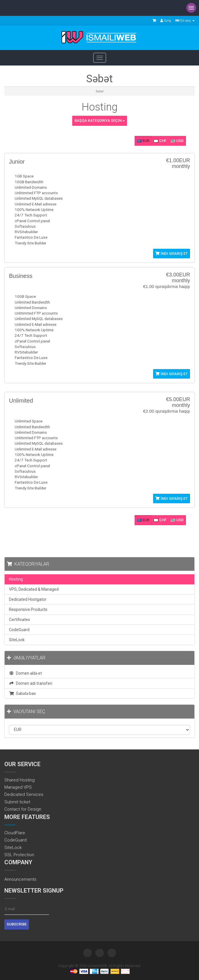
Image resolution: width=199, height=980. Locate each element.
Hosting (16, 579)
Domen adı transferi (31, 683)
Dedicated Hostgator (28, 599)
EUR (143, 141)
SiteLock (17, 640)
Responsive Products (28, 609)
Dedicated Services (24, 794)
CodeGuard (19, 630)
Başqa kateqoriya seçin (100, 120)
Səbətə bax (22, 693)
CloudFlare (15, 833)
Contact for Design (23, 809)
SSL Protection (19, 855)
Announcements (20, 879)
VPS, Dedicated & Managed (34, 589)
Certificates (19, 620)
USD (177, 141)
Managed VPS (18, 787)
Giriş (166, 21)
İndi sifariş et (172, 254)
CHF (160, 141)
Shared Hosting (19, 780)
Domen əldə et (25, 673)
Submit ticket (17, 802)
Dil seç (185, 21)
